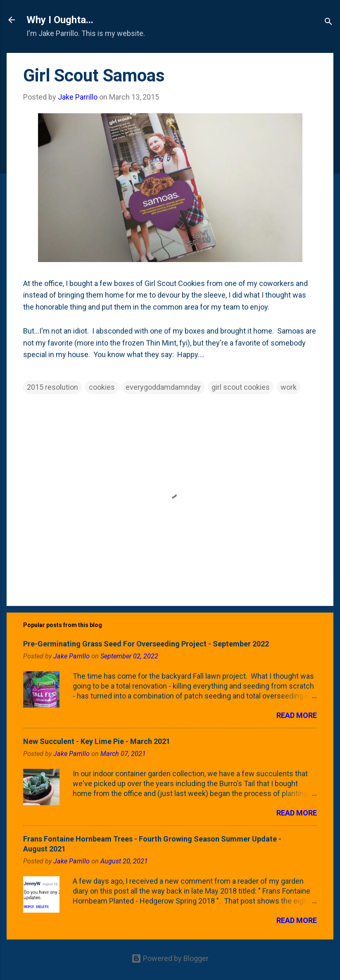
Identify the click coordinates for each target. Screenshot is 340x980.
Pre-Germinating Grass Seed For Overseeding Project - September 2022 (146, 644)
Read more (297, 715)
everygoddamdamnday (163, 387)
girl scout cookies (241, 387)
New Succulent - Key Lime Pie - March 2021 (97, 741)
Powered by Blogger (170, 958)
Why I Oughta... (60, 20)
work (289, 387)
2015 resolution (52, 387)
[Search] (328, 23)
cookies (102, 387)
